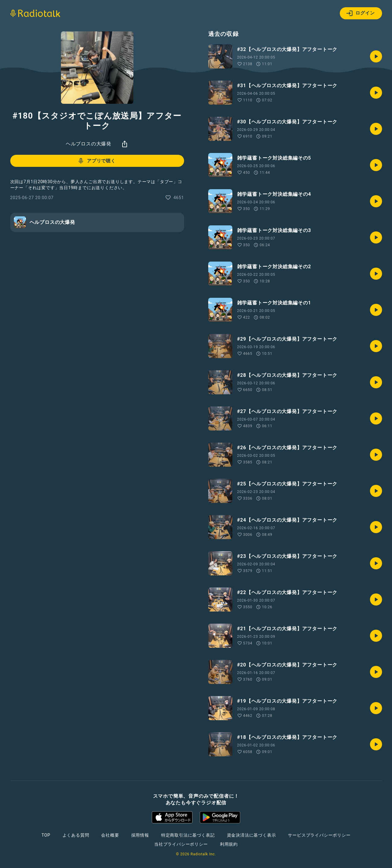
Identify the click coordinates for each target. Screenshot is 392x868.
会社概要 (110, 835)
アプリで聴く (96, 161)
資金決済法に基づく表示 (252, 835)
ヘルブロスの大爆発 (89, 144)
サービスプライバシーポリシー (319, 835)
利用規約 (229, 844)
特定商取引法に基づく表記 (188, 835)
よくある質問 (76, 835)
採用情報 (140, 835)
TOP (46, 835)
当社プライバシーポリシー (181, 844)
